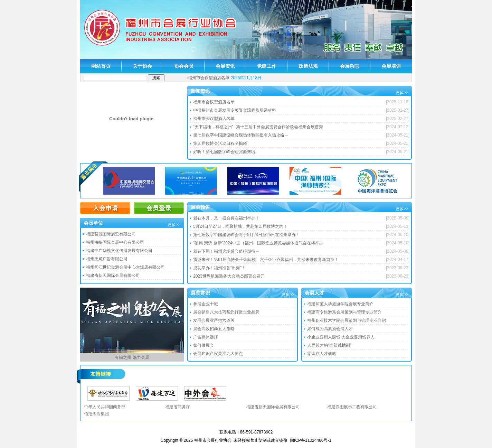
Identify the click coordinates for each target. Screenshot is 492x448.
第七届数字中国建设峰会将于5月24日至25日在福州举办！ (247, 235)
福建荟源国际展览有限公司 (111, 234)
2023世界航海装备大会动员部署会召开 (229, 276)
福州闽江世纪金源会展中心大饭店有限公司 (125, 267)
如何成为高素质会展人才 (330, 329)
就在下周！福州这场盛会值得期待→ (226, 251)
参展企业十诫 (206, 304)
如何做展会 (204, 345)
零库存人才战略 (322, 354)
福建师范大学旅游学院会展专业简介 (340, 304)
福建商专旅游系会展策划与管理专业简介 (344, 312)
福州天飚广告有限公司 (107, 259)
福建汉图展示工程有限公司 (352, 407)
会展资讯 (225, 66)
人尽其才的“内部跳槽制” (329, 345)
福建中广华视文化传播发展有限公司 (119, 251)
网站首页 (101, 66)
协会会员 (184, 66)
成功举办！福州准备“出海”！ (219, 268)
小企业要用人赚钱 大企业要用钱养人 (341, 337)
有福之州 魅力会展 (132, 357)
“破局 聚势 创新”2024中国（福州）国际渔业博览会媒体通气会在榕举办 (258, 243)
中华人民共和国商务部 (105, 407)
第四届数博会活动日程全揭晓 (220, 143)
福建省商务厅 (178, 407)
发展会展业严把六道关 (214, 320)
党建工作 (267, 66)
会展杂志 (350, 66)
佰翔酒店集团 (96, 414)
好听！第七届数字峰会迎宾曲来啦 (224, 152)
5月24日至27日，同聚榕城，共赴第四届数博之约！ (240, 226)
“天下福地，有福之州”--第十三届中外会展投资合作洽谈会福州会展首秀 (258, 127)
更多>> (402, 93)
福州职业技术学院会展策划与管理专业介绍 (347, 320)
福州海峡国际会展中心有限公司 (115, 242)
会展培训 (391, 66)
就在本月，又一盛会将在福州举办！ (226, 218)
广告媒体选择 (206, 337)
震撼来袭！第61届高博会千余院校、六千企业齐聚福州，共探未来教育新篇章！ (266, 260)
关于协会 (142, 66)
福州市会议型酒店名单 (209, 78)
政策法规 (308, 66)
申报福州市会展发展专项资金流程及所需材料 (235, 110)
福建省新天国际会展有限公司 (113, 276)
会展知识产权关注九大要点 (218, 354)
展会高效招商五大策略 (214, 329)
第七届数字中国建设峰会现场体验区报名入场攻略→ (241, 135)
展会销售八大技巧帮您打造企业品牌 (226, 312)
